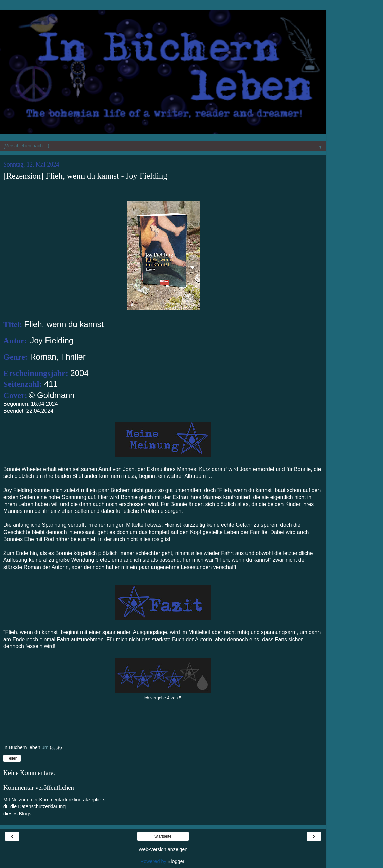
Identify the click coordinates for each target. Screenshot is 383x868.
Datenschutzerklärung (42, 806)
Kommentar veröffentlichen (39, 788)
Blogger (176, 861)
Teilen (12, 758)
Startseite (163, 836)
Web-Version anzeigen (163, 849)
